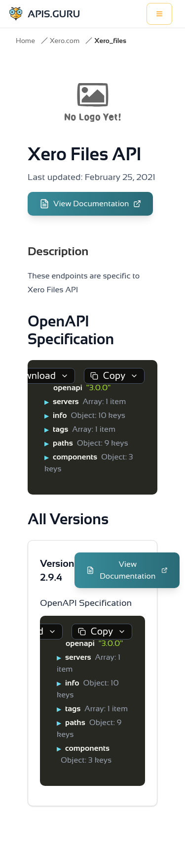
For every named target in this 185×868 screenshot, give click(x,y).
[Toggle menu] (159, 14)
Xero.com (65, 41)
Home (25, 41)
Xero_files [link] (110, 41)
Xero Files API (84, 154)
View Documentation (90, 204)
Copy (114, 376)
